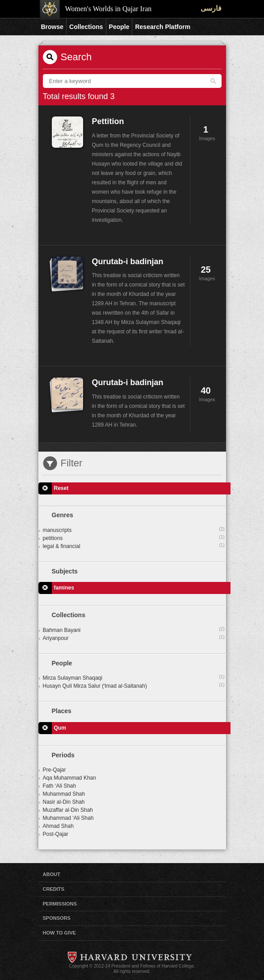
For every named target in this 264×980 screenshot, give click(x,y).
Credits (54, 889)
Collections (86, 27)
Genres (63, 515)
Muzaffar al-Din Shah (68, 810)
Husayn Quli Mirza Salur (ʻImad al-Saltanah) (134, 685)
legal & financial (134, 546)
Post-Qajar (56, 834)
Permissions (60, 904)
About (52, 874)
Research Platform (163, 27)
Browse (52, 27)
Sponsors (57, 918)
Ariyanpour (134, 638)
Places (62, 711)
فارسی (211, 8)
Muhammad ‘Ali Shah (68, 818)
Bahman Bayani (134, 630)
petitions (134, 538)
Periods (63, 755)
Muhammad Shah (64, 794)
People (119, 27)
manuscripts (134, 530)
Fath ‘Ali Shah (60, 786)
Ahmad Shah (58, 826)
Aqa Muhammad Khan (69, 778)
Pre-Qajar (54, 770)
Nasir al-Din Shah (64, 802)
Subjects (65, 571)
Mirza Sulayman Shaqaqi (134, 677)
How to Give (59, 933)
